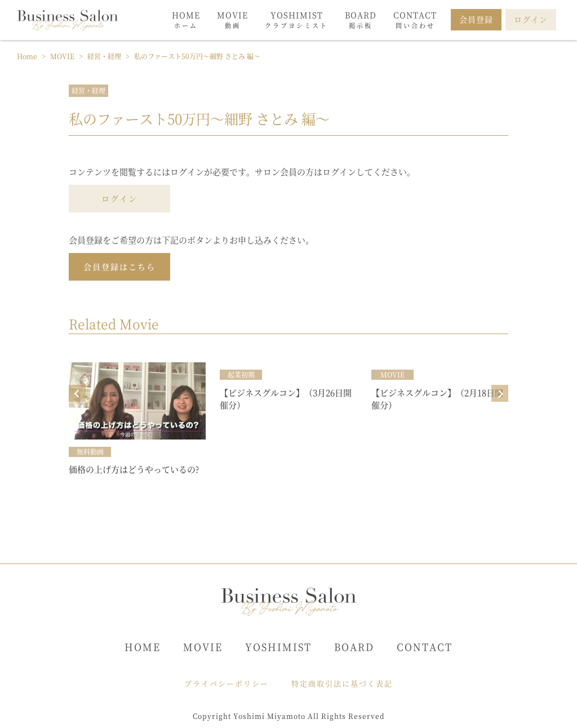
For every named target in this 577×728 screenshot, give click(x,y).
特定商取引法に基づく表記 (342, 683)
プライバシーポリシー (227, 683)
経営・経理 (88, 90)
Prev (77, 393)
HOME (143, 647)
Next (500, 393)
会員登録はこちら (119, 267)
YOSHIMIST (278, 647)
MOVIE (203, 647)
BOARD (354, 647)
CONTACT (425, 647)
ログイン (119, 198)
